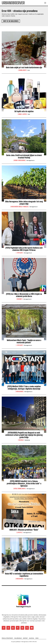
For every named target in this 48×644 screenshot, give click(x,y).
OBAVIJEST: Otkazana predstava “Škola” (24, 530)
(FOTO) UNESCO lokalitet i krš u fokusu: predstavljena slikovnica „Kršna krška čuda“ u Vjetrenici (24, 484)
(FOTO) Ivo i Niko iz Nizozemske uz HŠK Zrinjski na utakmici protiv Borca (24, 295)
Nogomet (20, 299)
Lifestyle (20, 532)
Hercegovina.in (30, 160)
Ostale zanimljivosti (20, 489)
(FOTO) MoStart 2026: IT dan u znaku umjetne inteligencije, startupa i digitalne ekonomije (24, 388)
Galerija (21, 440)
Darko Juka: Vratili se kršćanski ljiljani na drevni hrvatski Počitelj (24, 156)
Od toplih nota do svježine (24, 111)
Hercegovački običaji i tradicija (20, 207)
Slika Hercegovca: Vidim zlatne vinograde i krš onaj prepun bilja (24, 203)
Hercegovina (20, 392)
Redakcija (27, 440)
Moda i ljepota (22, 114)
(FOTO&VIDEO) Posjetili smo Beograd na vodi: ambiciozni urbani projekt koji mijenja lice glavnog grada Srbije (24, 435)
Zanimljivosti (22, 70)
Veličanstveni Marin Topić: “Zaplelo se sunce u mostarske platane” (24, 341)
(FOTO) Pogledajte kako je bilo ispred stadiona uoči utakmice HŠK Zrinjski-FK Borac (24, 249)
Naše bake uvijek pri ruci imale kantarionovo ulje (24, 67)
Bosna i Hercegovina (20, 160)
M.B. (29, 70)
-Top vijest (20, 253)
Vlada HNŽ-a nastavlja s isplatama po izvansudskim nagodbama (24, 575)
